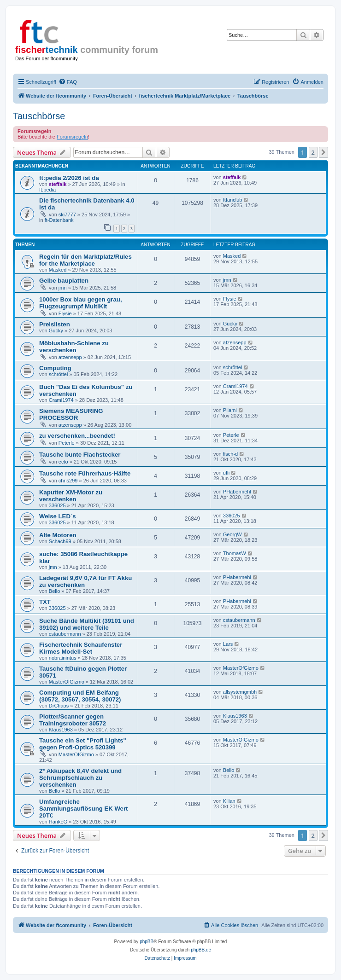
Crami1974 (61, 400)
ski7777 (67, 215)
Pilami (230, 410)
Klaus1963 (61, 730)
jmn (63, 288)
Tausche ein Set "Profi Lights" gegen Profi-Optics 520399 (83, 744)
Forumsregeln (72, 137)
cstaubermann (65, 634)
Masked (58, 270)
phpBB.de (201, 950)
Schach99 (60, 541)
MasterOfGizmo (67, 682)
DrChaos (59, 706)
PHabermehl (237, 492)
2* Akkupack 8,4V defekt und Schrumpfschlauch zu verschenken (80, 778)
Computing (55, 368)
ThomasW (235, 553)
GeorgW (232, 534)
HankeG (58, 822)
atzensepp (70, 357)
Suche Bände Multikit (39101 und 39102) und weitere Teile (87, 624)
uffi (226, 473)
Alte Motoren (58, 535)
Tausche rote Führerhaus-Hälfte (85, 473)
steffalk (58, 184)
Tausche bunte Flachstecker (80, 455)
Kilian (229, 801)
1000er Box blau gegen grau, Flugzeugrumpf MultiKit (81, 303)
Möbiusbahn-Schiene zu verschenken (74, 347)
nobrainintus (63, 658)
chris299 (68, 481)
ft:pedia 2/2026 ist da (69, 178)
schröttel (59, 374)
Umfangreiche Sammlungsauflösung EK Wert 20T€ (83, 809)
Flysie (65, 313)
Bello (54, 591)
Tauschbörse (39, 116)
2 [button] (313, 152)
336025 (57, 505)
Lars (228, 644)
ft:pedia (47, 190)
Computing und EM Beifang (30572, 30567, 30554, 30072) (80, 696)
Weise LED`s (58, 516)
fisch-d (230, 454)
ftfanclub (233, 200)
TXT (45, 602)
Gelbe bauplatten (64, 281)
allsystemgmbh (240, 692)
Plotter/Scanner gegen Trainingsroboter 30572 (73, 720)
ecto (63, 462)
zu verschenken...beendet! (77, 436)
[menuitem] (68, 82)
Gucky (56, 331)
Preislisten (55, 324)
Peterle (67, 443)
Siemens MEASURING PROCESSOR (71, 414)
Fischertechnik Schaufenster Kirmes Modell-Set (81, 648)
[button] (323, 152)
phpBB (147, 942)
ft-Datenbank (59, 220)
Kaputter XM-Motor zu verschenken (71, 496)
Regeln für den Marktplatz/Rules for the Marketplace (85, 260)
